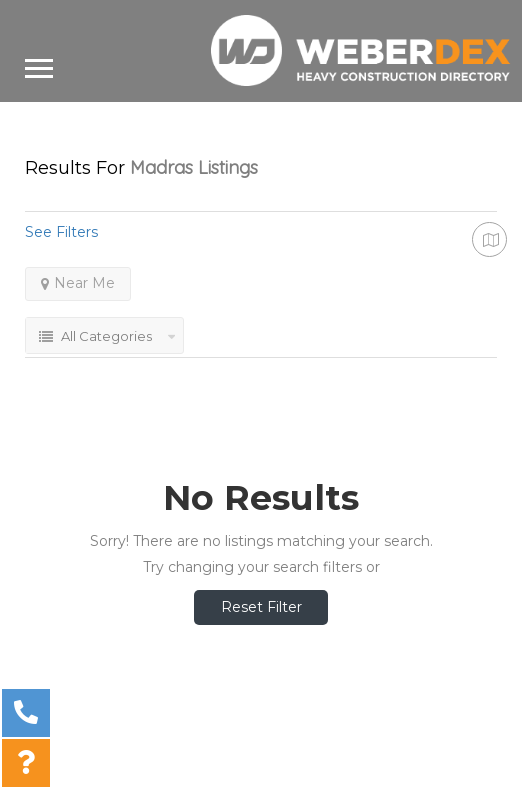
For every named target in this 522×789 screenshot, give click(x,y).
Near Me (78, 283)
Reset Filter (261, 607)
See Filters (61, 232)
